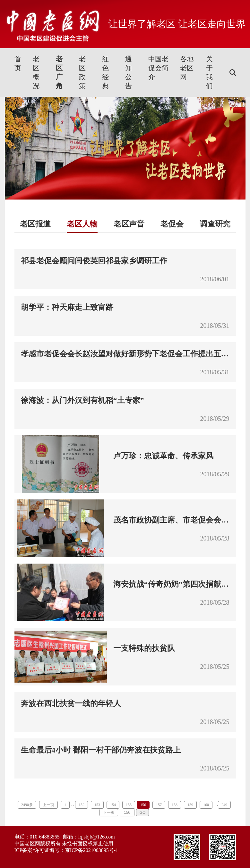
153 (97, 805)
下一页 (109, 813)
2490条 (27, 805)
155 (129, 805)
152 (82, 805)
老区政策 (82, 72)
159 (190, 805)
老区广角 (59, 72)
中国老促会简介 (158, 68)
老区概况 (36, 72)
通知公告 (129, 72)
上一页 (48, 805)
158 (175, 805)
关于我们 (209, 72)
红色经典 (105, 72)
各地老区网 (187, 68)
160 (206, 805)
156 (143, 805)
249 (224, 805)
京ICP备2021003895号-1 (91, 850)
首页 (18, 64)
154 (113, 805)
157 (159, 805)
